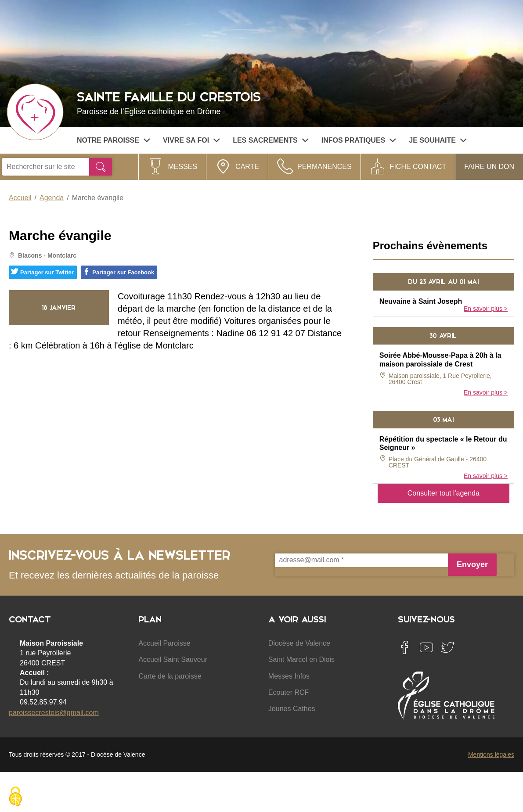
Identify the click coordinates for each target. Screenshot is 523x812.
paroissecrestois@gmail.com (54, 713)
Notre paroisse (113, 140)
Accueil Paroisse (164, 643)
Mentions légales (491, 755)
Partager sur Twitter (42, 272)
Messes (182, 167)
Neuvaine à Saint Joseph (421, 301)
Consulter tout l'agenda (444, 493)
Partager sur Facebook (119, 272)
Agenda (52, 198)
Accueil (20, 198)
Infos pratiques (359, 140)
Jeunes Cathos (292, 709)
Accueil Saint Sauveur (173, 659)
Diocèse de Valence (299, 643)
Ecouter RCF (289, 692)
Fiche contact (418, 167)
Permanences (325, 167)
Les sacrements (271, 140)
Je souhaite (438, 140)
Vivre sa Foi (191, 140)
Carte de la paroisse (170, 676)
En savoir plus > (486, 309)
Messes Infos (289, 676)
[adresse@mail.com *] (361, 560)
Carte (247, 167)
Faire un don (489, 167)
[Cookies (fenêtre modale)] (15, 797)
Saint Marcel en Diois (301, 659)
